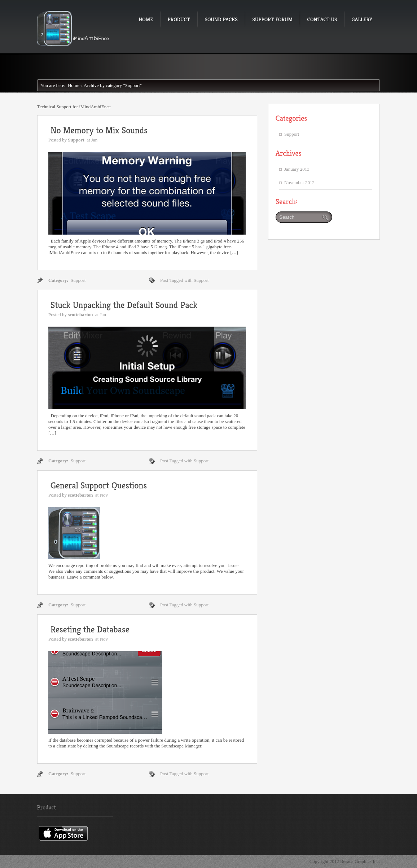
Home (72, 85)
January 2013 (297, 169)
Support (76, 140)
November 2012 (299, 182)
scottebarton (80, 315)
